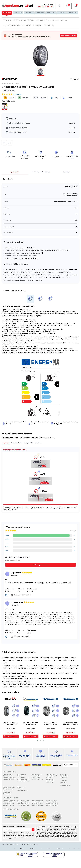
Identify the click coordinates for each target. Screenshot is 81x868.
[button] (38, 740)
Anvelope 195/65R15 (9, 804)
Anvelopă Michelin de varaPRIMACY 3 (31, 724)
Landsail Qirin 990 (37, 774)
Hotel (62, 13)
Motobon (18, 13)
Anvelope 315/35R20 (52, 805)
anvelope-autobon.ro (13, 844)
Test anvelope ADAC (9, 787)
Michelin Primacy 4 (51, 776)
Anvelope (7, 13)
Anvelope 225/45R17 (9, 802)
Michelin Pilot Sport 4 (52, 774)
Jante (29, 13)
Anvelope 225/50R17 (23, 802)
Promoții (51, 13)
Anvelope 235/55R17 (23, 804)
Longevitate (28, 443)
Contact (73, 13)
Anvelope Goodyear (9, 779)
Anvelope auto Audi (23, 777)
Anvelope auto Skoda (24, 781)
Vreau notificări (20, 849)
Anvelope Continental (9, 778)
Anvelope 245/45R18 (37, 804)
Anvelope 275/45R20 (52, 804)
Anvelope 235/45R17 (23, 800)
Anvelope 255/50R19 (52, 800)
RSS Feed (60, 849)
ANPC (32, 849)
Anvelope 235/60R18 (38, 802)
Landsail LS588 (36, 776)
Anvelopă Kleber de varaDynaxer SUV (11, 724)
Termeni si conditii (74, 849)
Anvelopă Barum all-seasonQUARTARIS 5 (70, 724)
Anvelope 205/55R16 (9, 800)
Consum (9, 98)
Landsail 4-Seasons (37, 779)
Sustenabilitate (17, 443)
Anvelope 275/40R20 (52, 802)
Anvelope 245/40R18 (37, 805)
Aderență (23, 98)
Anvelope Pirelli (8, 776)
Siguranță (6, 443)
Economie (38, 443)
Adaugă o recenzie (42, 565)
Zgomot (39, 98)
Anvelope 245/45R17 (23, 805)
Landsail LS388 (36, 778)
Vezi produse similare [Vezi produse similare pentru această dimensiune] (69, 36)
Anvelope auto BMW (23, 779)
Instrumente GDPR (46, 849)
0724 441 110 (46, 7)
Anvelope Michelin (8, 774)
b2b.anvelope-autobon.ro (30, 844)
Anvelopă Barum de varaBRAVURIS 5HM (50, 724)
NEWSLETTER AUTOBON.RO (14, 827)
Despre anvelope (22, 791)
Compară (76, 79)
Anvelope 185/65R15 (9, 805)
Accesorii (40, 13)
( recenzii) (17, 94)
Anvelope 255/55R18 (37, 800)
